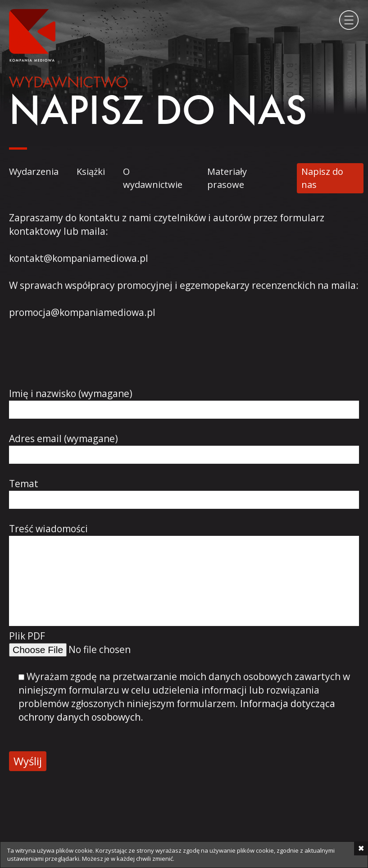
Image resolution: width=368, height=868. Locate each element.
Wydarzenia (34, 171)
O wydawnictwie (153, 178)
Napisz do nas (322, 178)
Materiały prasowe (227, 178)
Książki (91, 171)
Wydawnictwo (69, 83)
